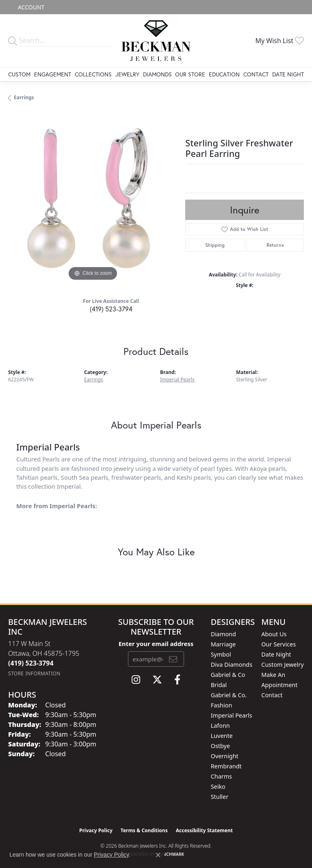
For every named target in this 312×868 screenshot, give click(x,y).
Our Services (278, 644)
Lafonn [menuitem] (220, 726)
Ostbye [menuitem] (220, 746)
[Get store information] (34, 673)
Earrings (24, 97)
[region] (93, 198)
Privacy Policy (96, 830)
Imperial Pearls (177, 380)
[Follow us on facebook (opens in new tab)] (177, 680)
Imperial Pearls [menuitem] (232, 715)
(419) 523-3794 (111, 309)
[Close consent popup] (158, 855)
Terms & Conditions (144, 830)
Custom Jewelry (282, 665)
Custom (19, 74)
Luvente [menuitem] (222, 736)
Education (224, 74)
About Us (274, 634)
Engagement (53, 74)
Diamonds (157, 74)
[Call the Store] (31, 663)
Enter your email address (156, 644)
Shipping (215, 245)
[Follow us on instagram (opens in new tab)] (136, 680)
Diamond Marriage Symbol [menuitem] (223, 644)
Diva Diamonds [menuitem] (232, 665)
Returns (275, 245)
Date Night (288, 74)
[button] (30, 7)
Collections (93, 74)
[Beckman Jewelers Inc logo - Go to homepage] (156, 41)
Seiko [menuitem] (218, 786)
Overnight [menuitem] (225, 756)
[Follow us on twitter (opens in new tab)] (157, 680)
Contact (256, 74)
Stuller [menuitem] (220, 797)
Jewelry (127, 74)
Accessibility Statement (204, 830)
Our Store (190, 74)
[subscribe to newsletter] (173, 659)
